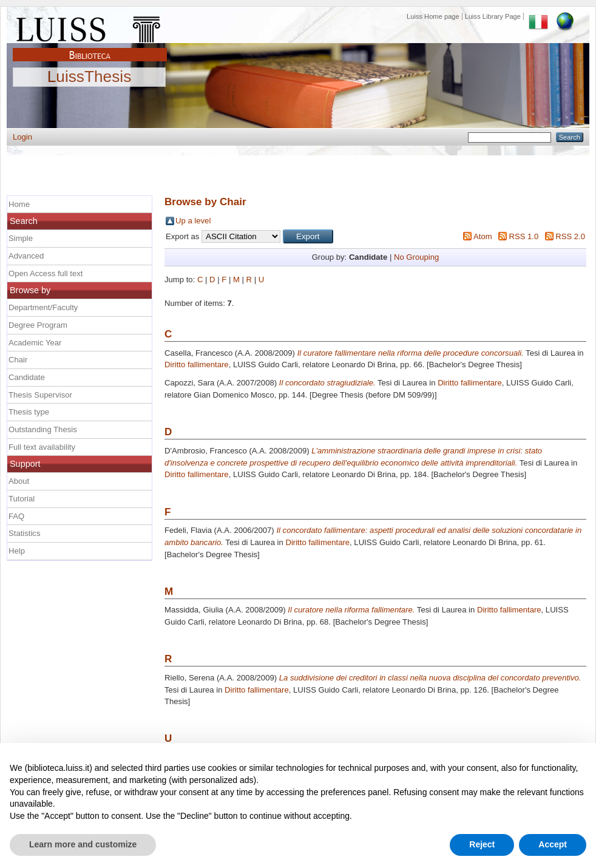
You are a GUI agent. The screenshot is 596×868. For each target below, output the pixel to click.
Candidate (27, 377)
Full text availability (42, 447)
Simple (21, 238)
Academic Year (35, 343)
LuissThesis (90, 77)
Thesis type (29, 412)
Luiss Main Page (90, 27)
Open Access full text (46, 273)
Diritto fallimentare (197, 364)
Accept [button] (553, 844)
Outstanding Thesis (43, 429)
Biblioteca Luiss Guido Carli (90, 48)
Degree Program (38, 325)
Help (17, 551)
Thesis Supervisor (40, 395)
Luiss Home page (433, 16)
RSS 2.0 (570, 236)
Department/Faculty (43, 307)
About (19, 481)
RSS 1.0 (523, 236)
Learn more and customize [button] (83, 844)
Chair (18, 360)
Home (19, 204)
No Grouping (416, 257)
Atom (483, 236)
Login (22, 137)
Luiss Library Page (493, 16)
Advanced (26, 256)
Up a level (193, 221)
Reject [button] (482, 844)
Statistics (24, 533)
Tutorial (22, 499)
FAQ (16, 516)
